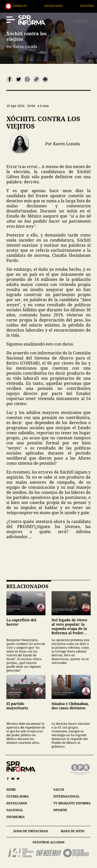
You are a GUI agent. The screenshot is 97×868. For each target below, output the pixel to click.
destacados (17, 803)
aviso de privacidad (30, 831)
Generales (29, 6)
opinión (60, 810)
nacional (15, 810)
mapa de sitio (72, 831)
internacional (67, 796)
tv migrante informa (72, 803)
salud (59, 790)
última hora (18, 796)
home (11, 790)
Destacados (64, 6)
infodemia (15, 817)
